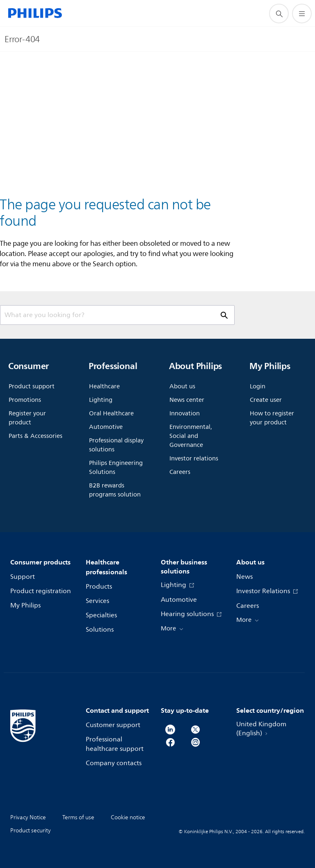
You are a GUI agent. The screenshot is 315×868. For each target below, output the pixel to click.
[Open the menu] (302, 14)
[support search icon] (279, 14)
